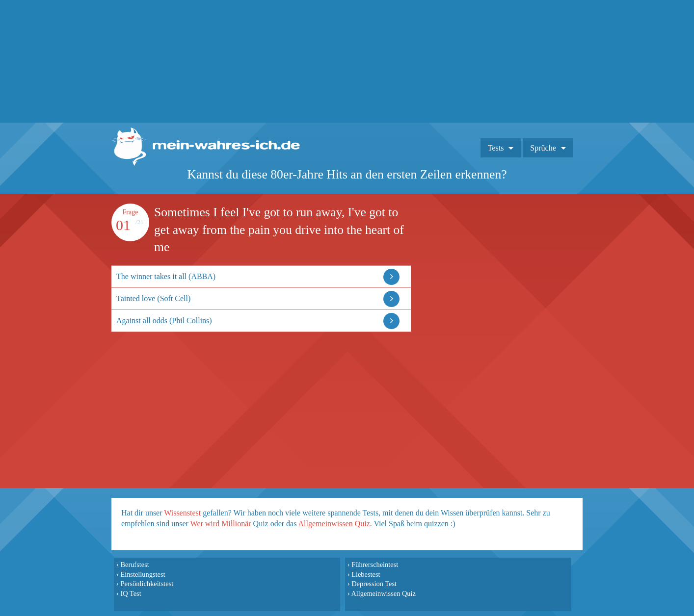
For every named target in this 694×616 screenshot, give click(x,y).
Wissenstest (182, 513)
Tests (496, 148)
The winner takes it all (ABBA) (166, 276)
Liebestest (366, 574)
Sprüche (543, 148)
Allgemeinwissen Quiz (334, 524)
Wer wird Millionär (221, 524)
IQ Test (131, 593)
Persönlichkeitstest (147, 584)
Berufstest (134, 565)
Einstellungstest (143, 574)
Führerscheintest (375, 565)
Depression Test (374, 584)
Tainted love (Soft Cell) (153, 298)
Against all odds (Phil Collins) (164, 321)
